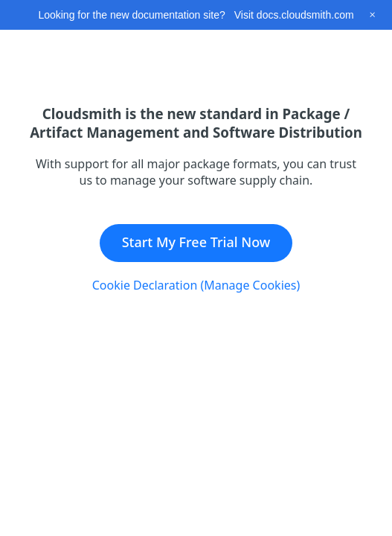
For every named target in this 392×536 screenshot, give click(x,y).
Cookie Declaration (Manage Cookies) (196, 285)
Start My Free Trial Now (196, 242)
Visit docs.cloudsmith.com (294, 15)
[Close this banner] (372, 15)
